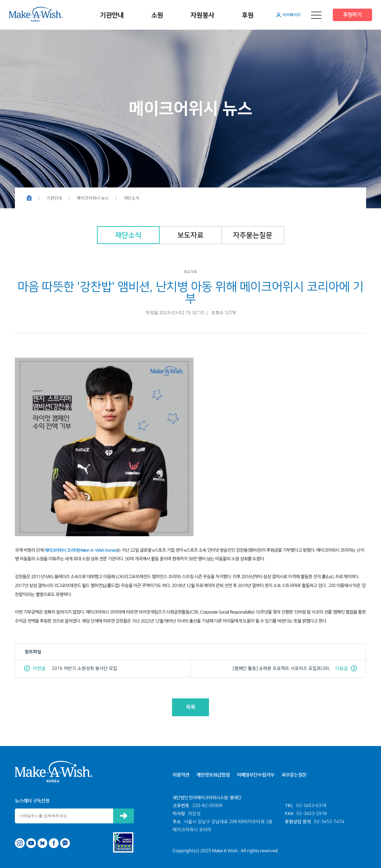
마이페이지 (292, 15)
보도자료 (190, 235)
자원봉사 (202, 15)
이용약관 (181, 775)
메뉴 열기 (316, 15)
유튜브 (31, 843)
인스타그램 (20, 843)
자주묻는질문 (253, 235)
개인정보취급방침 (213, 775)
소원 (157, 15)
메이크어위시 (36, 14)
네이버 (42, 843)
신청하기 (124, 816)
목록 (190, 707)
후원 (248, 15)
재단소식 (128, 235)
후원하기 (352, 15)
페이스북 (54, 843)
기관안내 (112, 15)
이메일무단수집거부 (256, 775)
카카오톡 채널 (65, 843)
